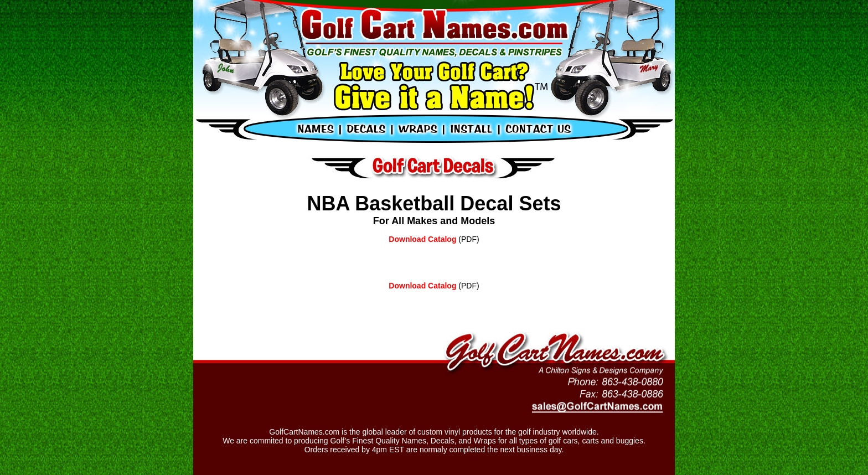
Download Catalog (422, 239)
